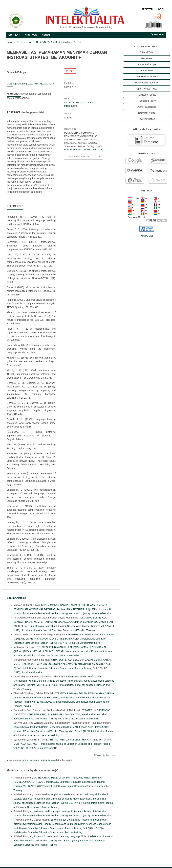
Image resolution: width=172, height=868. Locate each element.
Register (147, 9)
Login (160, 9)
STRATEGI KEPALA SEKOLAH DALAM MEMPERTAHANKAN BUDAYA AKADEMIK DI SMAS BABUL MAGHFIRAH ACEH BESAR (63, 622)
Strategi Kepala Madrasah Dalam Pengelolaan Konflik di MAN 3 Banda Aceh (54, 727)
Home (10, 42)
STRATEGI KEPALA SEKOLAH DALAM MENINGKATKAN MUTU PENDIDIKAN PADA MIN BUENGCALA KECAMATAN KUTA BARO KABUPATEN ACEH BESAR (63, 664)
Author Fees (147, 70)
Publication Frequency (147, 83)
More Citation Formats (78, 156)
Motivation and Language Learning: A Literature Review (63, 811)
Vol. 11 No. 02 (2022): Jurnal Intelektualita (49, 42)
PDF (71, 71)
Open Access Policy (147, 89)
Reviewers (147, 58)
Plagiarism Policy (147, 101)
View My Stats (147, 236)
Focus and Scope (147, 64)
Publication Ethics (147, 95)
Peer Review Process (147, 77)
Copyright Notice (147, 113)
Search (157, 34)
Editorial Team (147, 52)
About (46, 35)
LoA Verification (147, 119)
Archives (31, 35)
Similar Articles (16, 598)
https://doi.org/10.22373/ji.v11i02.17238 (33, 84)
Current (14, 35)
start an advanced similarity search (39, 760)
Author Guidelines (147, 107)
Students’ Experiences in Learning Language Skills (60, 836)
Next (109, 755)
